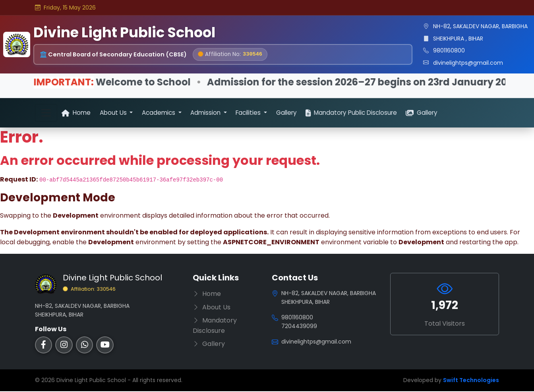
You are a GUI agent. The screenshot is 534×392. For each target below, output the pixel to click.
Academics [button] (159, 113)
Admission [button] (206, 113)
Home (76, 113)
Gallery (286, 113)
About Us (212, 308)
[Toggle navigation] (46, 113)
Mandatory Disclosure (215, 326)
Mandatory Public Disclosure (351, 113)
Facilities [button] (249, 113)
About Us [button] (114, 113)
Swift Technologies (471, 381)
